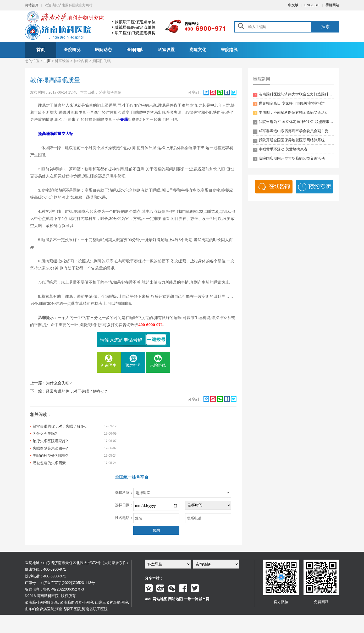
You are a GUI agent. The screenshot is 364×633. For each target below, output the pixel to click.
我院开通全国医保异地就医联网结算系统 (289, 140)
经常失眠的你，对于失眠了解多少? (76, 391)
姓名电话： (124, 518)
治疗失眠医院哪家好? (50, 441)
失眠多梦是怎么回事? (50, 448)
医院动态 (103, 50)
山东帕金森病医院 (40, 609)
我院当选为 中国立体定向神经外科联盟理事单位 (294, 122)
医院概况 (72, 50)
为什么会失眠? (59, 383)
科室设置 (166, 50)
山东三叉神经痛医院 (112, 602)
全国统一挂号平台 (132, 477)
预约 (156, 530)
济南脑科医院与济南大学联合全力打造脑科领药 (294, 94)
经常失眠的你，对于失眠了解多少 (60, 426)
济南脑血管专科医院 (76, 602)
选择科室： (124, 493)
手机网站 (332, 5)
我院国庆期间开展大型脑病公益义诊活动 (289, 159)
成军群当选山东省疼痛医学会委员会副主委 (291, 131)
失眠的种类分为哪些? (50, 456)
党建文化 (198, 50)
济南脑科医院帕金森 (41, 602)
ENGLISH (312, 5)
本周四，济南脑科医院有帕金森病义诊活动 (291, 113)
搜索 (326, 27)
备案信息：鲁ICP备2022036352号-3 (54, 589)
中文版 (293, 5)
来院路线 (229, 50)
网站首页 (32, 5)
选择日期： (124, 505)
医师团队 (135, 50)
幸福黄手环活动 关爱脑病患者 (280, 150)
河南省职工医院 (68, 609)
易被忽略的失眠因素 (49, 463)
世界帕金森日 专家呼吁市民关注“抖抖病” (289, 104)
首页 (41, 50)
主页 (47, 61)
